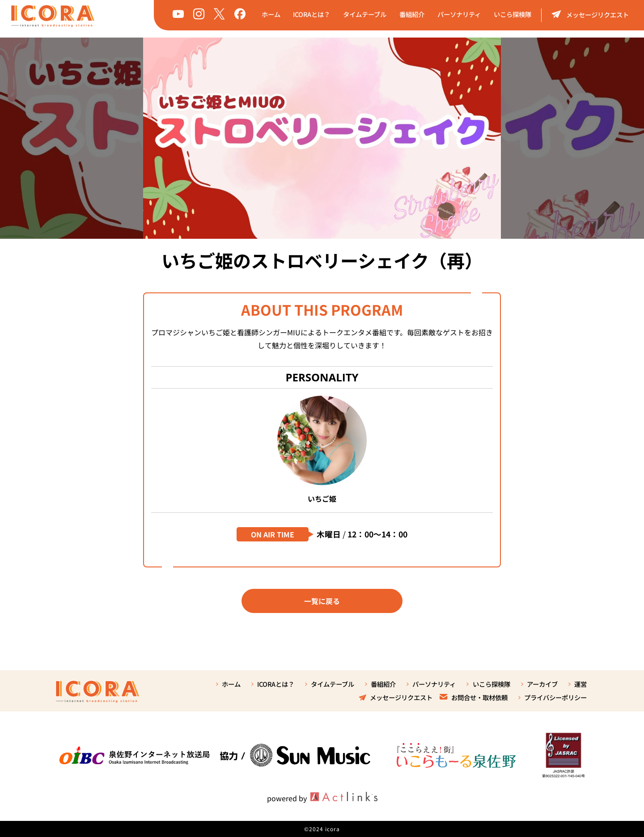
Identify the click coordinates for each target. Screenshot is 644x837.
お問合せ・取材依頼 (474, 697)
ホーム (271, 14)
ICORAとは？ (311, 14)
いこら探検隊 (513, 14)
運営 (580, 684)
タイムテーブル (365, 14)
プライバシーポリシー (555, 697)
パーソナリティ (459, 14)
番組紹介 (412, 14)
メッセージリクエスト (590, 14)
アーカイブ (542, 684)
